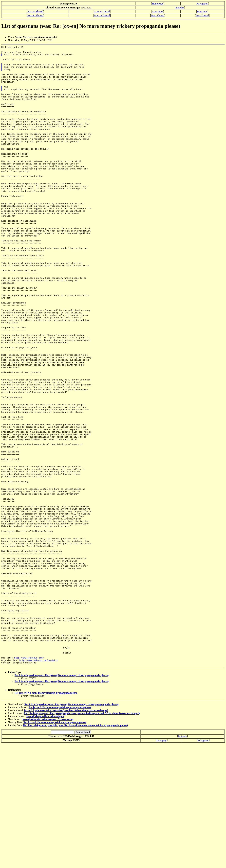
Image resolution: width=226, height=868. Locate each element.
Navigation (202, 4)
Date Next (158, 12)
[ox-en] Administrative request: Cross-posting (48, 843)
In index (180, 8)
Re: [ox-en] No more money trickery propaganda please (46, 817)
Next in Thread (35, 15)
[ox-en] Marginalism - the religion (45, 840)
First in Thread (35, 12)
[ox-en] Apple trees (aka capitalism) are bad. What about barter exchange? (66, 834)
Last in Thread (102, 12)
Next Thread (158, 15)
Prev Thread (202, 15)
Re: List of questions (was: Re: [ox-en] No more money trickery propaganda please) (62, 799)
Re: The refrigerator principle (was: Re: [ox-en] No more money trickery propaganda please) (75, 849)
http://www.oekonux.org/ (29, 780)
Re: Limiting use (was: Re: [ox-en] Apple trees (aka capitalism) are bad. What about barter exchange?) (82, 837)
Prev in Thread (102, 15)
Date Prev (202, 12)
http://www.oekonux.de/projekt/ (39, 783)
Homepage (158, 4)
